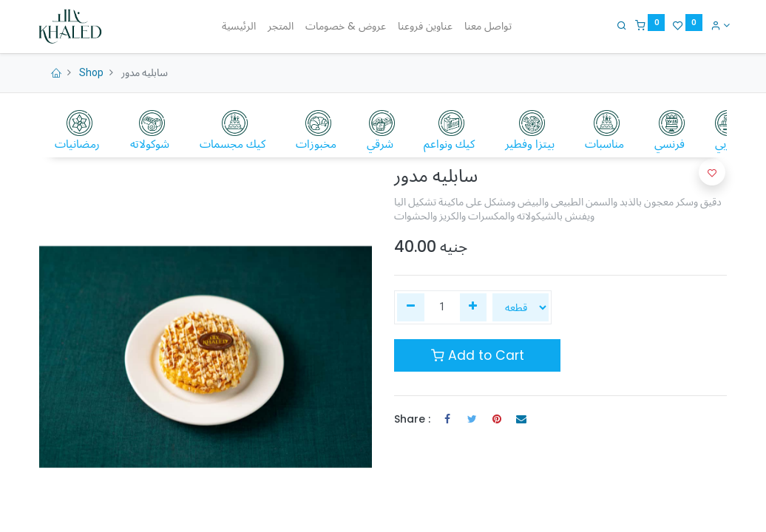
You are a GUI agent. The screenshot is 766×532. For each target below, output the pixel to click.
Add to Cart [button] (478, 355)
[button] (712, 172)
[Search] (619, 25)
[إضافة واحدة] (474, 307)
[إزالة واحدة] (411, 307)
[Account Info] (717, 25)
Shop (91, 72)
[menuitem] (239, 27)
